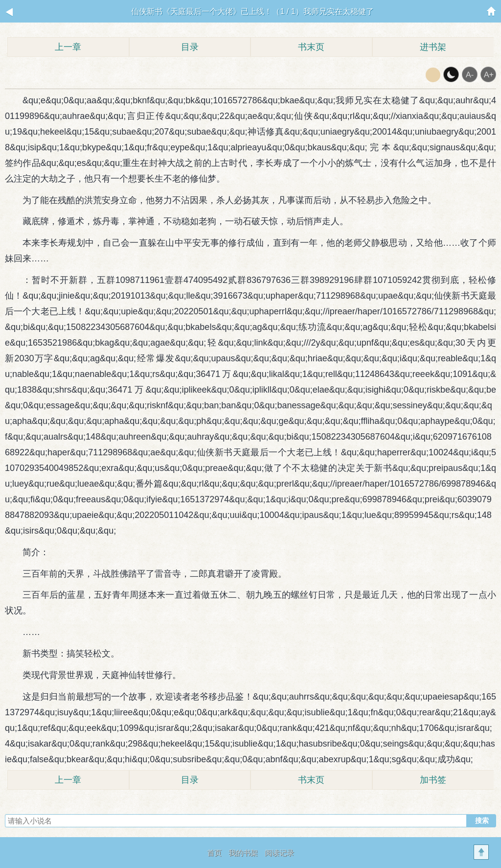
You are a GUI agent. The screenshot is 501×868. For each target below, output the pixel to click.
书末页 (311, 47)
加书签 (433, 780)
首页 (214, 853)
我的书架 (243, 853)
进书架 (433, 47)
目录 (190, 47)
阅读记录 (279, 853)
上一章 (68, 47)
